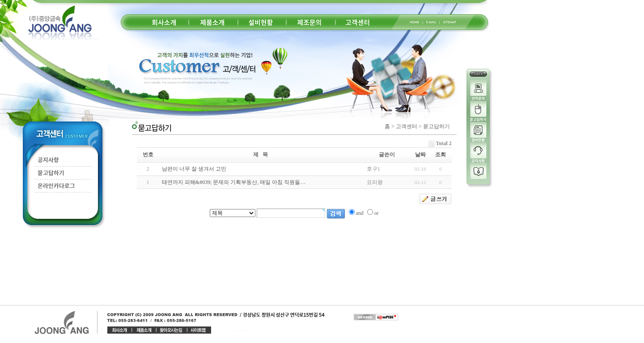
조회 (441, 155)
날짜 (420, 155)
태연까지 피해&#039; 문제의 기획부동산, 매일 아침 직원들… (234, 182)
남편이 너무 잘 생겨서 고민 (194, 169)
